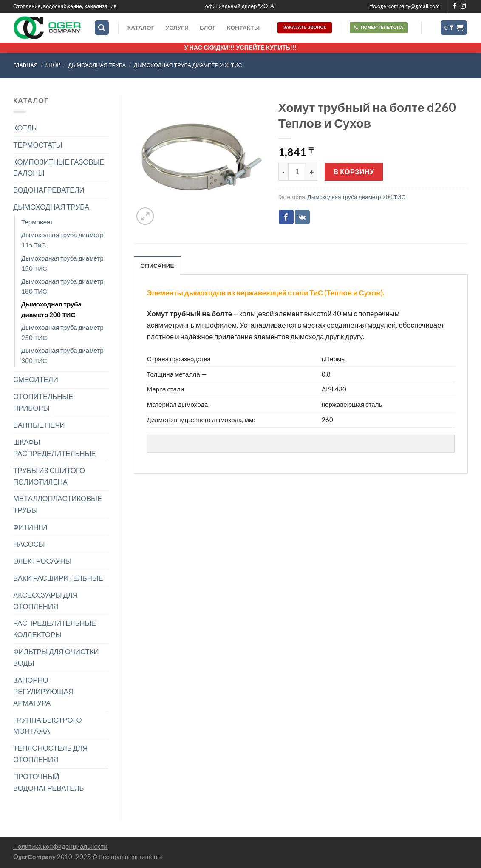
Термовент (37, 222)
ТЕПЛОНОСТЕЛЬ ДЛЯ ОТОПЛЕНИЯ (50, 754)
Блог (208, 28)
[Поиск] (102, 28)
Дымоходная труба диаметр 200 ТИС (188, 65)
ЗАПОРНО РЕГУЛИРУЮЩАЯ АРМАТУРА (43, 691)
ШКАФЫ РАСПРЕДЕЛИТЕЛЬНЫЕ (55, 448)
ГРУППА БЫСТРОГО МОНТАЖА (48, 726)
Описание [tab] (157, 266)
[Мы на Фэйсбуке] (455, 6)
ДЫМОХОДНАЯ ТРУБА (97, 65)
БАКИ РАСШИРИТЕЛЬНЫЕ (58, 578)
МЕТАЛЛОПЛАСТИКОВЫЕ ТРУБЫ (58, 504)
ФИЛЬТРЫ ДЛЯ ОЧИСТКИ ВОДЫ (56, 657)
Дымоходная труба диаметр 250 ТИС (62, 332)
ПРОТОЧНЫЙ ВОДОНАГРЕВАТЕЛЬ (49, 782)
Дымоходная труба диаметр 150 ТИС (62, 263)
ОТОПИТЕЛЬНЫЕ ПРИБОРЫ (43, 402)
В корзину (354, 172)
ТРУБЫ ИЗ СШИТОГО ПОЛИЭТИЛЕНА (49, 476)
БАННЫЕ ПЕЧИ (39, 425)
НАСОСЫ (29, 544)
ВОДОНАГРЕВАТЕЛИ (49, 190)
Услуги (177, 28)
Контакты (243, 28)
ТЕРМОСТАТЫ (38, 145)
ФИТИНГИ (30, 527)
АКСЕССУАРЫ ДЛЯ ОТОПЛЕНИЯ (45, 601)
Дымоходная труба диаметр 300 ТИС (62, 355)
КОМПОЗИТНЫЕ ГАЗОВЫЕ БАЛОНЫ (59, 167)
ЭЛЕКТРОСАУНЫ (42, 561)
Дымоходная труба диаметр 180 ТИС (62, 286)
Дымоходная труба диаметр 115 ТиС (62, 240)
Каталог (141, 28)
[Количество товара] (297, 172)
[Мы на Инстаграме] (463, 6)
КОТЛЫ (25, 128)
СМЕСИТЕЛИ (36, 379)
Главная (25, 65)
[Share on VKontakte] (302, 217)
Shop (53, 65)
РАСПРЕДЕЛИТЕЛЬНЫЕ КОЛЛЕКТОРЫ (55, 629)
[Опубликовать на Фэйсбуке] (286, 217)
